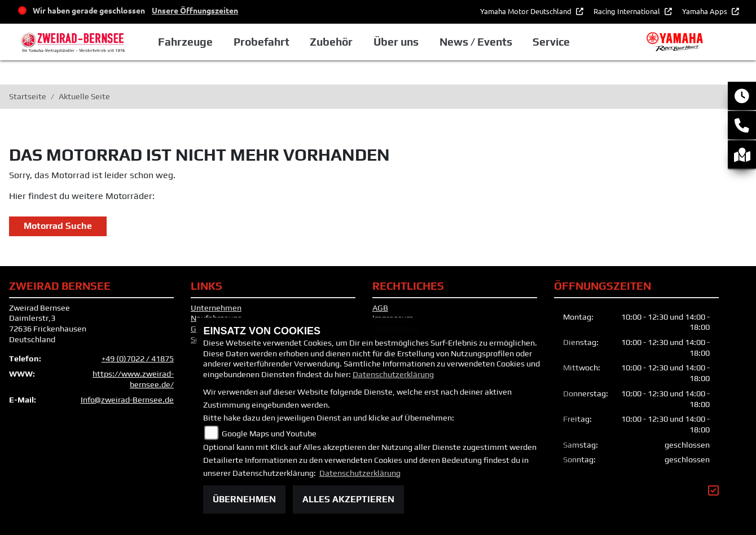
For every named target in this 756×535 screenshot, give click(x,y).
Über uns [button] (405, 42)
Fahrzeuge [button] (195, 42)
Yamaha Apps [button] (706, 11)
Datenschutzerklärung (393, 374)
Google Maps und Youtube (269, 434)
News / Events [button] (485, 42)
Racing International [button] (628, 11)
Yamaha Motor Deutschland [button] (527, 11)
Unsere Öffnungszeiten (195, 10)
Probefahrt (271, 42)
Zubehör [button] (341, 42)
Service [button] (560, 42)
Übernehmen (244, 499)
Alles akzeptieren (348, 499)
